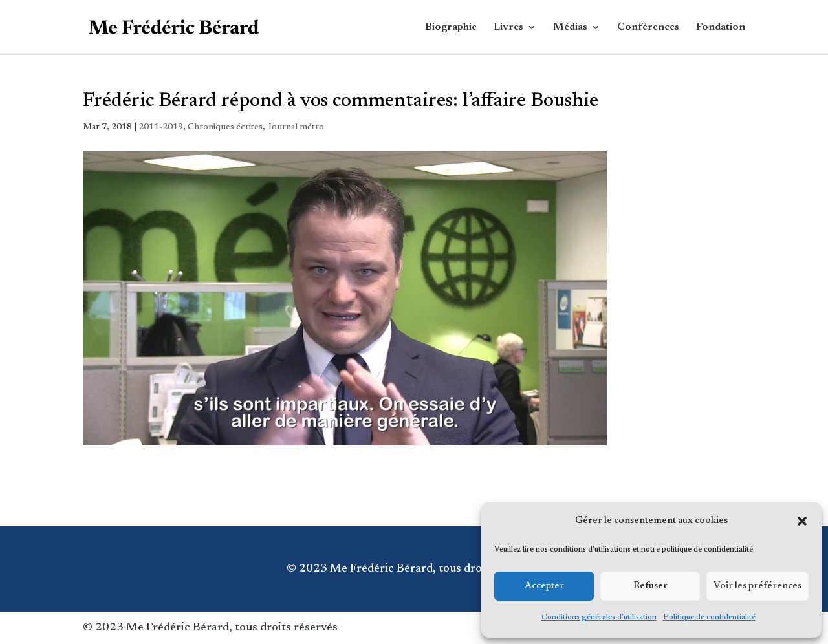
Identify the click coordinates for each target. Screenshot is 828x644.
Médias (570, 27)
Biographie (451, 27)
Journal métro (296, 127)
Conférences (648, 27)
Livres (508, 27)
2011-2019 (161, 127)
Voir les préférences (757, 586)
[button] (802, 521)
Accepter (544, 586)
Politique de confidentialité (709, 617)
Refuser (650, 586)
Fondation (721, 27)
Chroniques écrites (225, 127)
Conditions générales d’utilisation (599, 617)
